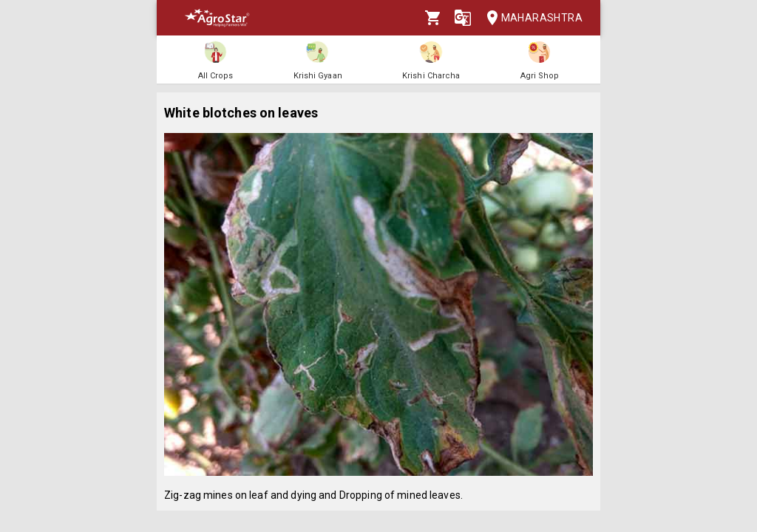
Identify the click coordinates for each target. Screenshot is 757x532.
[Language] (463, 18)
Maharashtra (530, 18)
